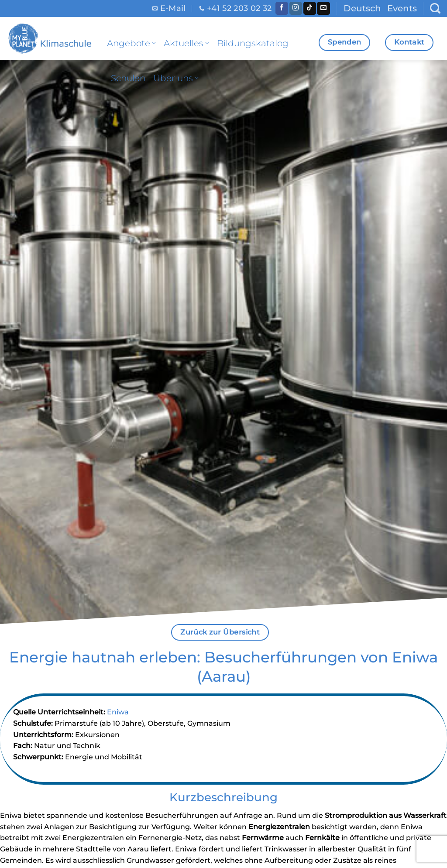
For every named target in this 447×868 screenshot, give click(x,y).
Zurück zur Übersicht (220, 632)
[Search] (435, 9)
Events (402, 8)
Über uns (176, 78)
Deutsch (362, 8)
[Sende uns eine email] (323, 8)
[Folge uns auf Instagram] (296, 8)
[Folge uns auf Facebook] (282, 8)
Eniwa (118, 712)
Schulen (128, 78)
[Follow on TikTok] (310, 8)
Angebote (131, 43)
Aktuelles (186, 43)
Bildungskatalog (253, 43)
